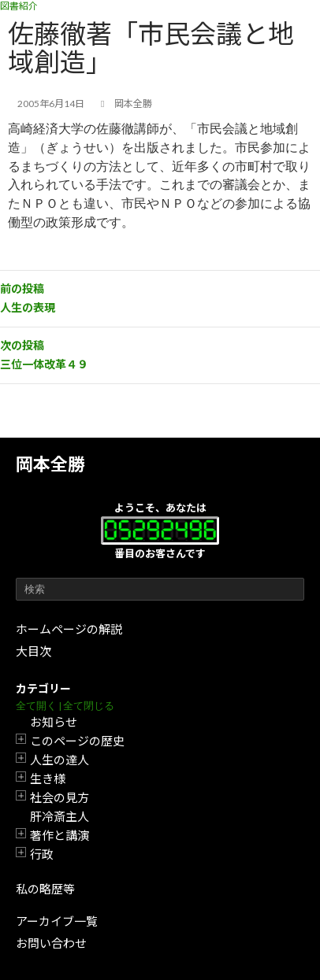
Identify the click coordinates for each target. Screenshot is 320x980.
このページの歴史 (77, 741)
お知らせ (54, 722)
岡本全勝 (50, 464)
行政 (42, 854)
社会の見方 (60, 797)
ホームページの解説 (69, 629)
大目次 (33, 651)
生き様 (48, 778)
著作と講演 (60, 835)
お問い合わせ (51, 943)
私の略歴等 (45, 889)
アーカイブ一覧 (57, 921)
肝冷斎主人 (60, 816)
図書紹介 (19, 6)
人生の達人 (60, 760)
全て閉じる (89, 706)
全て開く (36, 706)
